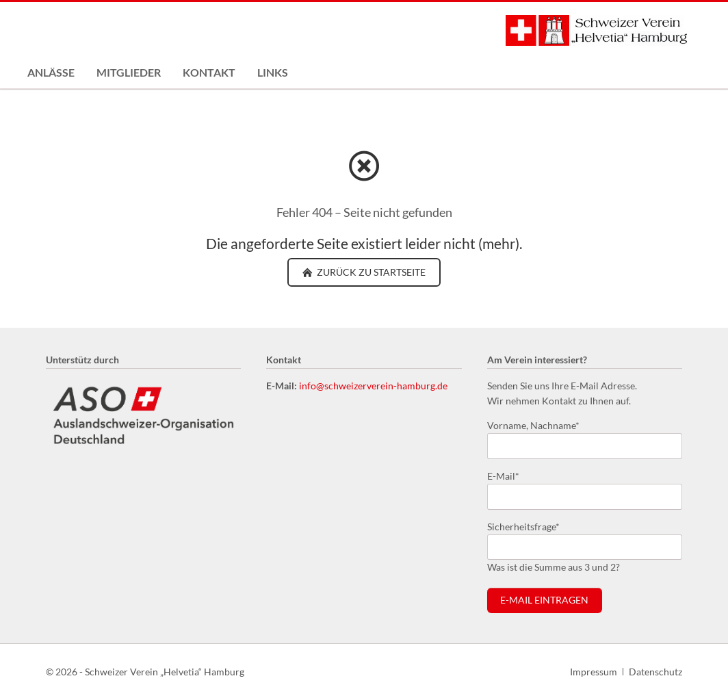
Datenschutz (655, 672)
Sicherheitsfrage (523, 526)
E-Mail (509, 475)
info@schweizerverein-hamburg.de (373, 386)
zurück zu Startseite (370, 272)
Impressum (594, 672)
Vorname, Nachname (533, 425)
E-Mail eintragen (544, 600)
